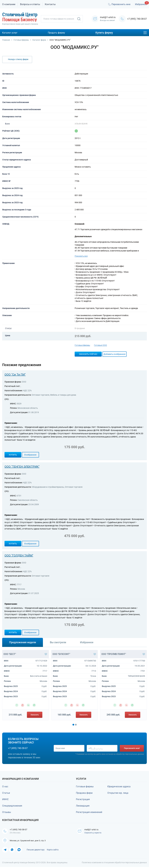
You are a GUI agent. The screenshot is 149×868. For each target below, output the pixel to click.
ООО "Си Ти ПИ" (15, 374)
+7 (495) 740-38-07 (137, 19)
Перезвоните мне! (132, 748)
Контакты (50, 4)
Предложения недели (23, 642)
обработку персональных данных (130, 754)
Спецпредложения (12, 806)
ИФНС (5, 799)
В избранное (30, 455)
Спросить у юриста (93, 833)
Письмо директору (36, 851)
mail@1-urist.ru (93, 830)
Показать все (81, 256)
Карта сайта (53, 851)
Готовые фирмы (82, 345)
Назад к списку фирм (18, 59)
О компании (9, 4)
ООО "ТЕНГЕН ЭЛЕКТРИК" (22, 467)
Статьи (6, 793)
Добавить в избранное (115, 354)
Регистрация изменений (89, 812)
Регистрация (83, 799)
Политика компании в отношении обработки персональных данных (114, 863)
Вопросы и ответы (30, 4)
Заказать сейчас (88, 354)
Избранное (141, 4)
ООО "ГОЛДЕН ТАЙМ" (19, 555)
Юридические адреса (119, 787)
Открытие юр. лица (118, 793)
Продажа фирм (84, 793)
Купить (13, 455)
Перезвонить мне (119, 4)
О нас (5, 787)
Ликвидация (83, 806)
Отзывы (7, 812)
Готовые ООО (100, 345)
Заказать (35, 715)
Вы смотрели (58, 642)
